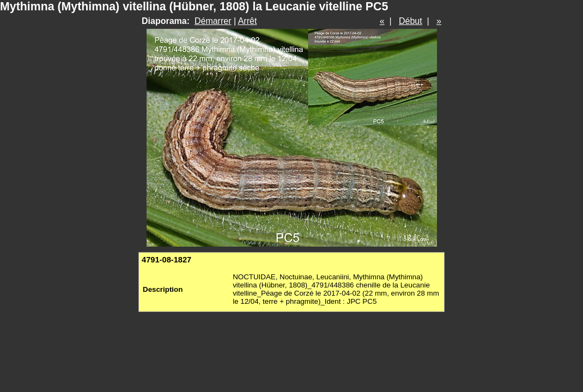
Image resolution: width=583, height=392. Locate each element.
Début (411, 21)
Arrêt (248, 21)
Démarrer (213, 21)
